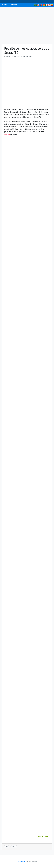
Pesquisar (13, 4)
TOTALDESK (21, 861)
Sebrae (14, 847)
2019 (7, 847)
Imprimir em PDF (43, 837)
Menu (4, 4)
